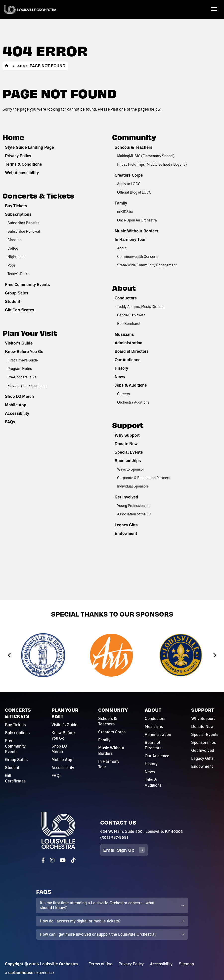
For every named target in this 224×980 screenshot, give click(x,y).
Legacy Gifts (126, 525)
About (122, 248)
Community (134, 137)
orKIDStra (125, 211)
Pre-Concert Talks (22, 377)
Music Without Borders (136, 231)
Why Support (127, 435)
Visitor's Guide (19, 343)
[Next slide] (214, 655)
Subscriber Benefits (23, 223)
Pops (11, 265)
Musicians (124, 334)
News (120, 377)
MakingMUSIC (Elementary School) (146, 156)
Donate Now (126, 444)
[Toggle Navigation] (214, 9)
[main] (112, 300)
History (121, 368)
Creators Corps (129, 175)
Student (13, 301)
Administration (129, 343)
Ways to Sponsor (131, 469)
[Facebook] (43, 860)
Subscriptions (18, 214)
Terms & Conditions (23, 164)
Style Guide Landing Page (29, 147)
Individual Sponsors (133, 486)
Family (121, 203)
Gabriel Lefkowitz (131, 315)
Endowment (126, 533)
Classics (14, 240)
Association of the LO (134, 514)
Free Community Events (27, 284)
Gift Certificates (20, 310)
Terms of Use (101, 964)
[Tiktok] (73, 860)
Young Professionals (133, 505)
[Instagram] (52, 860)
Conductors (126, 298)
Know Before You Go (24, 351)
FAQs (10, 422)
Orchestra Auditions (133, 402)
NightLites (16, 257)
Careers (123, 394)
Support (128, 425)
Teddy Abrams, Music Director (141, 306)
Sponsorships (128, 461)
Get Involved (126, 497)
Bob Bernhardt (129, 323)
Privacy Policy (18, 156)
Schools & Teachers (134, 147)
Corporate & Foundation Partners (144, 478)
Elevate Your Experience (27, 385)
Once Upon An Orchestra (137, 220)
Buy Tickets (16, 206)
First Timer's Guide (23, 360)
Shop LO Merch (20, 396)
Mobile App (16, 405)
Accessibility (17, 413)
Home (7, 66)
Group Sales (17, 293)
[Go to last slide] (10, 655)
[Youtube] (63, 860)
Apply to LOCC (129, 184)
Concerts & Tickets (38, 195)
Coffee (13, 248)
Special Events (129, 452)
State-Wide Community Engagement (147, 265)
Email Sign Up (124, 850)
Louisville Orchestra (30, 9)
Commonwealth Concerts (138, 256)
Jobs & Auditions (131, 385)
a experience (29, 973)
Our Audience (128, 360)
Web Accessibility (22, 173)
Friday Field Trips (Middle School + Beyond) (152, 164)
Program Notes (20, 368)
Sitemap (186, 964)
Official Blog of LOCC (134, 192)
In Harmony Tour (130, 239)
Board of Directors (132, 351)
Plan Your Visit (30, 333)
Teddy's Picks (18, 274)
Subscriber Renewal (24, 231)
